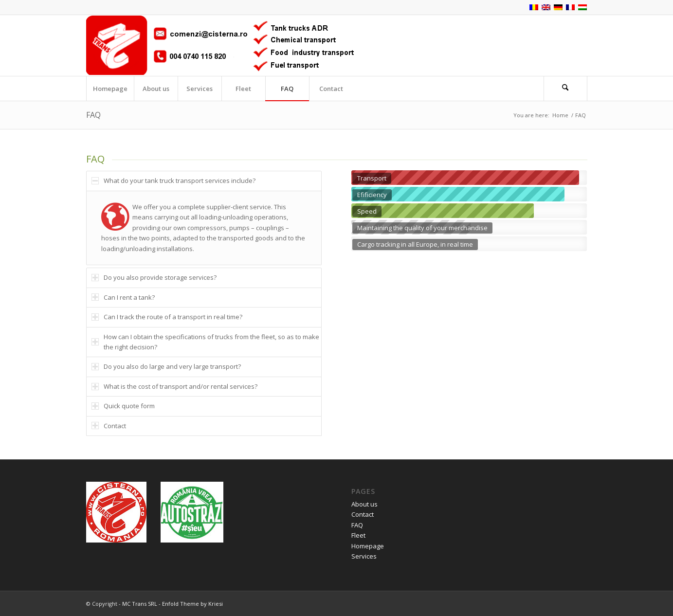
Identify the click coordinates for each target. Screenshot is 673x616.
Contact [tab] (109, 426)
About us (364, 504)
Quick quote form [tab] (123, 406)
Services (364, 556)
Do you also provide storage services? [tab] (154, 277)
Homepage (368, 546)
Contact (363, 514)
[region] (204, 228)
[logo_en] (220, 45)
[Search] (565, 89)
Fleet (358, 535)
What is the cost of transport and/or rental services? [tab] (174, 386)
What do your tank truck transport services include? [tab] (173, 181)
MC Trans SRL (140, 604)
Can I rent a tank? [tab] (123, 297)
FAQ (93, 115)
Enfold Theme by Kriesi (192, 604)
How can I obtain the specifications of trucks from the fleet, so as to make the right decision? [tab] (205, 342)
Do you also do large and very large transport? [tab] (166, 366)
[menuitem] (110, 89)
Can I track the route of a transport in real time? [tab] (167, 317)
